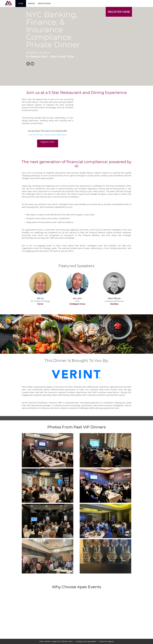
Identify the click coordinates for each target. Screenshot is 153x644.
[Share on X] (28, 64)
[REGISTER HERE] (119, 12)
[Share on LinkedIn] (32, 64)
